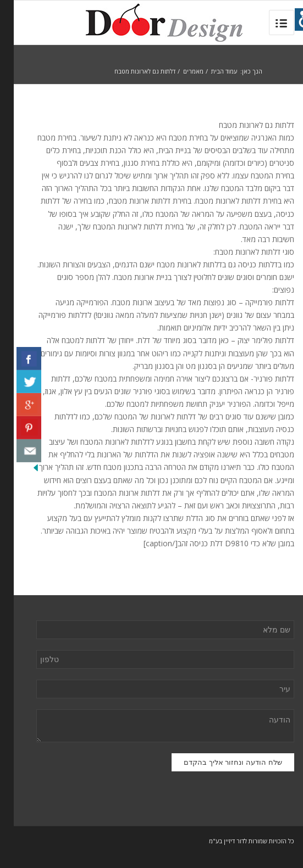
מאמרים (180, 71)
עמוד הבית (210, 71)
